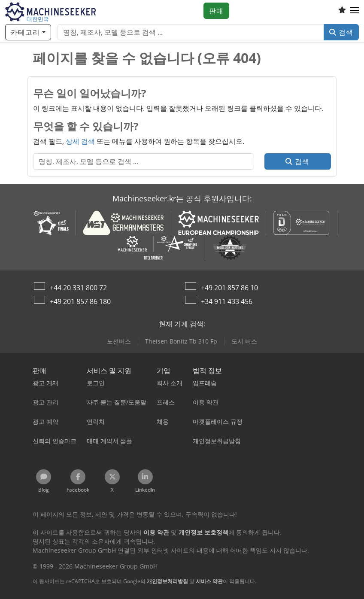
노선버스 (119, 341)
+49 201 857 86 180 (80, 301)
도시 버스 (244, 341)
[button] (355, 11)
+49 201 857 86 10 (229, 288)
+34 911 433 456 (227, 301)
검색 (341, 32)
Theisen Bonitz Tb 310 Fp (181, 341)
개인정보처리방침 (167, 581)
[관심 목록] (342, 11)
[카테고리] (28, 32)
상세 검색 (80, 141)
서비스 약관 (209, 581)
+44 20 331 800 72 (78, 288)
